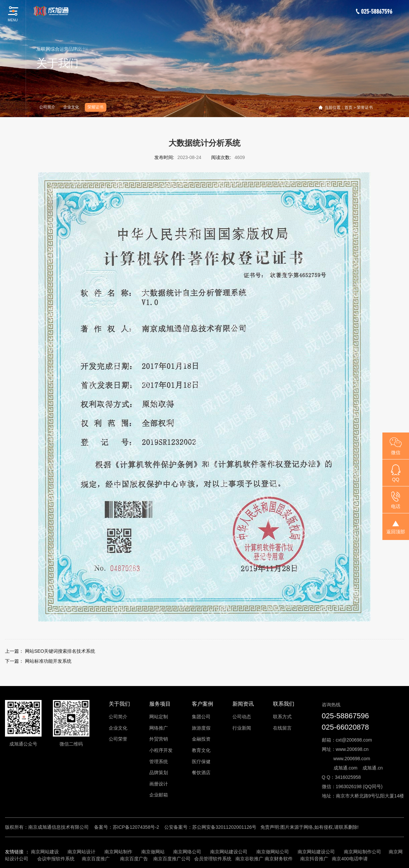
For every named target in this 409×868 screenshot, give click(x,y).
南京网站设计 (81, 852)
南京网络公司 (187, 852)
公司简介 (47, 107)
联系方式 (282, 717)
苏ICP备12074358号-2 (136, 827)
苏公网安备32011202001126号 (224, 827)
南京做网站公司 (273, 852)
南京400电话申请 (350, 859)
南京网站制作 (118, 852)
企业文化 (71, 107)
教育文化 (201, 750)
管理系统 (159, 762)
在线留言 (282, 728)
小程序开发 (161, 750)
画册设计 (159, 784)
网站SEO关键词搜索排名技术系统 (60, 651)
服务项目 (160, 704)
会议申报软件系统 (57, 859)
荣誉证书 (365, 107)
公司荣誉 (118, 739)
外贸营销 (159, 739)
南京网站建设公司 (229, 852)
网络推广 (159, 728)
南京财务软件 (279, 859)
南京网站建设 (45, 852)
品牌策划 (159, 773)
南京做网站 (153, 852)
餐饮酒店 (201, 773)
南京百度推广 (96, 859)
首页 (348, 107)
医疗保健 (201, 762)
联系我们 (284, 704)
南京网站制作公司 (362, 852)
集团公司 (201, 717)
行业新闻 (242, 728)
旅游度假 (201, 728)
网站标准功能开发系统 (48, 661)
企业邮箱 (159, 795)
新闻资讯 (243, 704)
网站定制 (159, 717)
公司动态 (242, 717)
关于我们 (119, 704)
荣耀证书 (95, 107)
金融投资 (201, 739)
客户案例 (203, 704)
